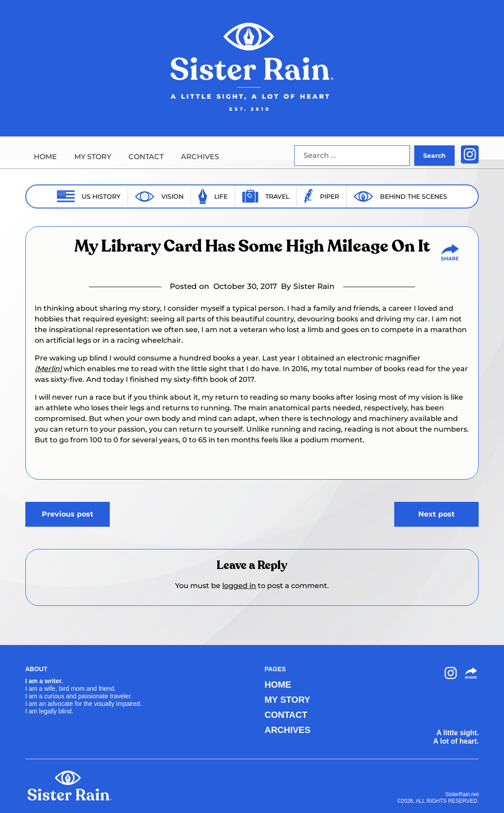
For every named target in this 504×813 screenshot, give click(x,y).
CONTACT (146, 157)
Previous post (68, 514)
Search (434, 156)
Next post (436, 514)
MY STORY (93, 157)
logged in (239, 586)
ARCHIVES (200, 157)
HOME (45, 157)
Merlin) (49, 369)
